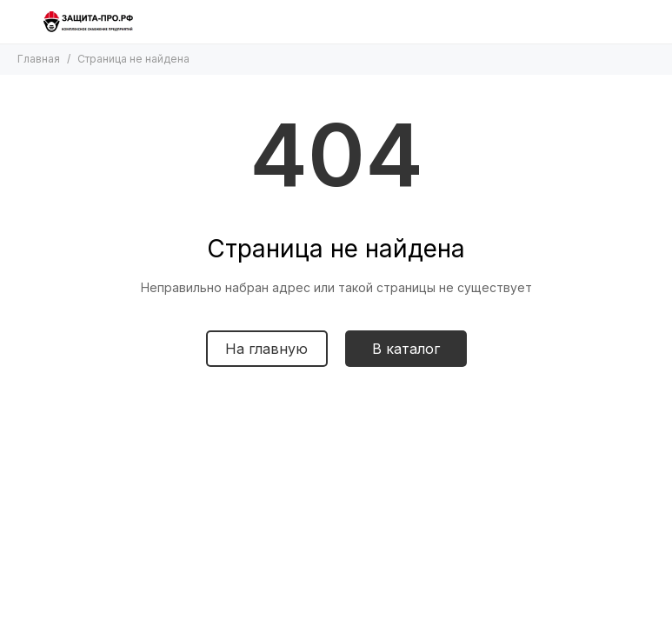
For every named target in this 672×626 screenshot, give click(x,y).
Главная (39, 59)
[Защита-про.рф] (88, 22)
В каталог (406, 349)
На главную (266, 349)
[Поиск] (611, 22)
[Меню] (22, 22)
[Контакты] (646, 22)
